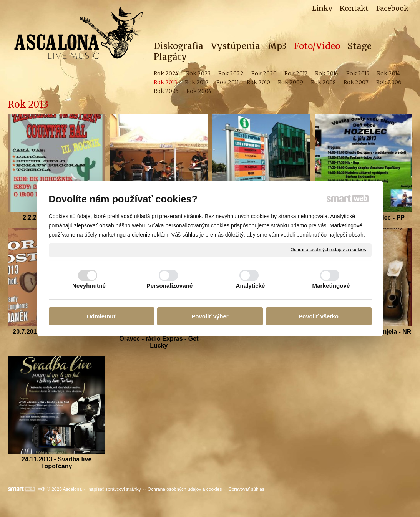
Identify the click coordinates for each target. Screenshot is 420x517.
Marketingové (331, 286)
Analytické (250, 286)
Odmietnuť (101, 316)
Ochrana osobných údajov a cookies (328, 250)
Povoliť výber (210, 316)
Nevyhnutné (89, 286)
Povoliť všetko (319, 316)
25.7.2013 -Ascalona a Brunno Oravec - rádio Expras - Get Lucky (160, 339)
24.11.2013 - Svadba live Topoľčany (57, 463)
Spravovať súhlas (247, 489)
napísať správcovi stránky (115, 489)
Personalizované (170, 286)
